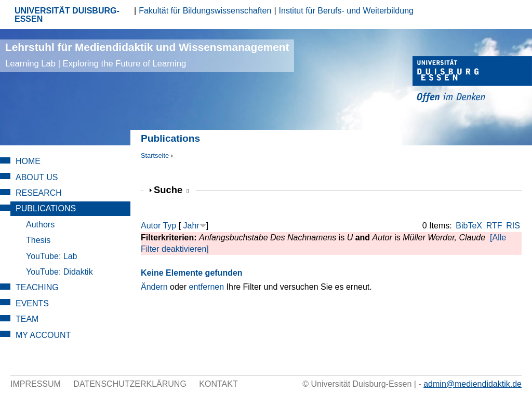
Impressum (36, 384)
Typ (169, 226)
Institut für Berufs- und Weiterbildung (346, 11)
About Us (37, 177)
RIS (513, 226)
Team (27, 319)
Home (28, 161)
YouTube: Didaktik (59, 272)
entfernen (207, 287)
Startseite (155, 155)
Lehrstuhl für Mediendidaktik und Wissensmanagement (147, 55)
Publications (46, 208)
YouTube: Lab (51, 256)
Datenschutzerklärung (130, 384)
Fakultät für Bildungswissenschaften (205, 11)
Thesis (38, 240)
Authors (40, 225)
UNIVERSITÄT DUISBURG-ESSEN (67, 15)
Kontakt (218, 384)
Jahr (191, 226)
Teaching (37, 287)
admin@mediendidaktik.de (473, 384)
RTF (494, 226)
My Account (43, 335)
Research (39, 193)
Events (32, 303)
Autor (151, 226)
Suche (171, 190)
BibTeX (469, 226)
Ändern (154, 287)
